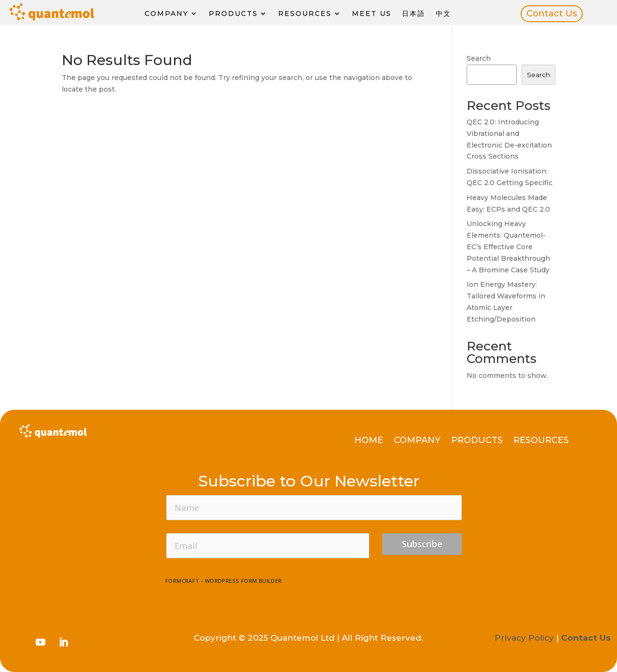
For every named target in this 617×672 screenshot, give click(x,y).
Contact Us (552, 13)
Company (167, 14)
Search (479, 58)
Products (233, 14)
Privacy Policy (524, 638)
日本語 (414, 14)
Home (369, 441)
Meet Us (372, 14)
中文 (443, 14)
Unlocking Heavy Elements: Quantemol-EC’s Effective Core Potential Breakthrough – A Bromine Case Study (508, 247)
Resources (305, 14)
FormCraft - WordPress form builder (224, 581)
